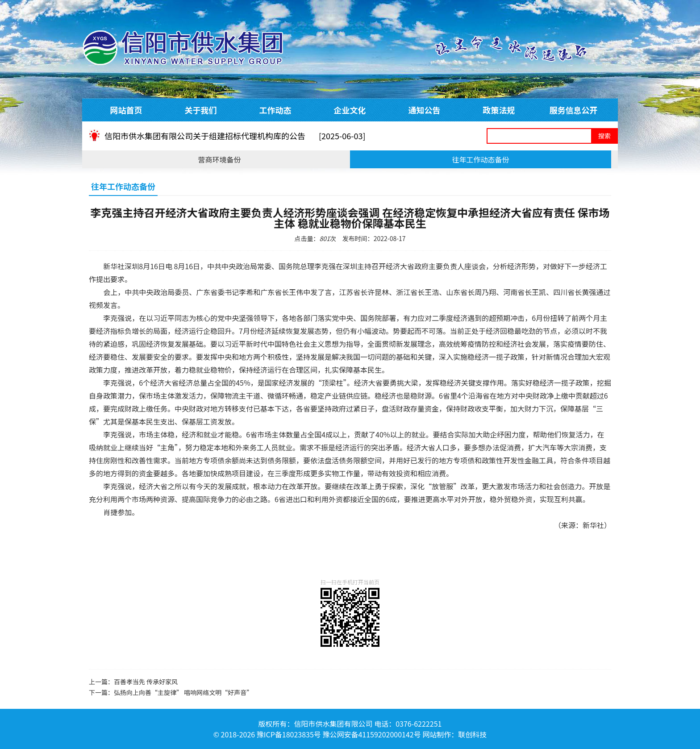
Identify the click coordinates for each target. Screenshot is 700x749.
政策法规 (499, 110)
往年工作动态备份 (480, 159)
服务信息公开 (574, 110)
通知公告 (425, 110)
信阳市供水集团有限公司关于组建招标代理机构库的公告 (235, 136)
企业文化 (350, 110)
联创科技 (472, 734)
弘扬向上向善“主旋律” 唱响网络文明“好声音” (183, 692)
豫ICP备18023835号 (289, 734)
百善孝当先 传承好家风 (146, 682)
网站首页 (126, 110)
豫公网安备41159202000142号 (371, 734)
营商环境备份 (219, 159)
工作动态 (275, 110)
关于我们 (201, 110)
